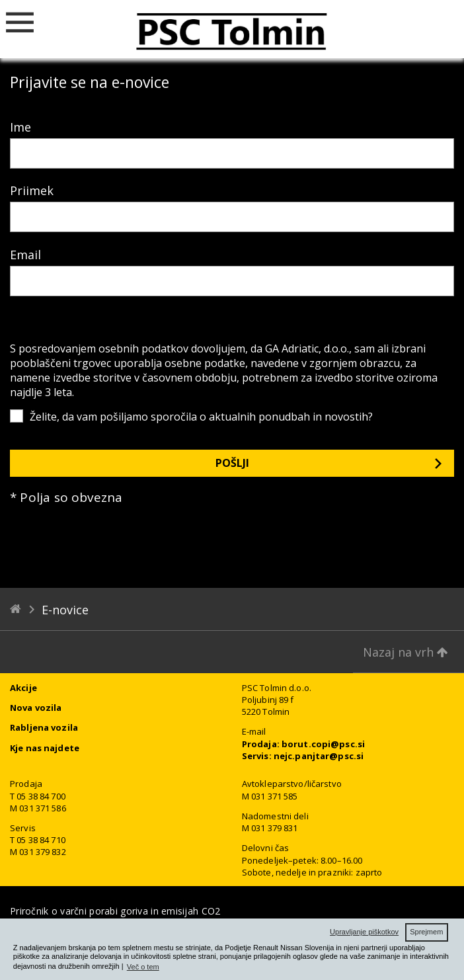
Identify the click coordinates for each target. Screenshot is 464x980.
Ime (20, 127)
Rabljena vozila (44, 727)
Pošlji (232, 463)
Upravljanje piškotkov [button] (364, 932)
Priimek (32, 190)
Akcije (23, 688)
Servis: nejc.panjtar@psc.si (303, 756)
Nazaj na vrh (406, 652)
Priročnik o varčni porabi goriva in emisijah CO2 (115, 911)
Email (25, 255)
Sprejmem (426, 932)
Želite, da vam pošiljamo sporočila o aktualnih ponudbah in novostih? (201, 417)
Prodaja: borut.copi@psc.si (303, 744)
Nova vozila (36, 708)
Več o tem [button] (143, 967)
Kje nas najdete (45, 748)
